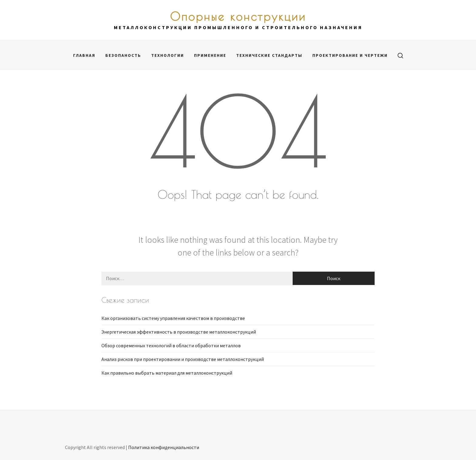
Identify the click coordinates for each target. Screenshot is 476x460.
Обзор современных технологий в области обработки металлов (171, 345)
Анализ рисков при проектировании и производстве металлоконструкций (183, 359)
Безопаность (123, 55)
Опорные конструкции (238, 16)
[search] (400, 55)
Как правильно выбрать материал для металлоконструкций (167, 373)
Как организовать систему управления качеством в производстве (173, 318)
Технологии (168, 55)
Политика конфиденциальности (164, 447)
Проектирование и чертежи (350, 55)
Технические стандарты (269, 55)
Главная (84, 55)
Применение (210, 55)
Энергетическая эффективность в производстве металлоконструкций (179, 332)
